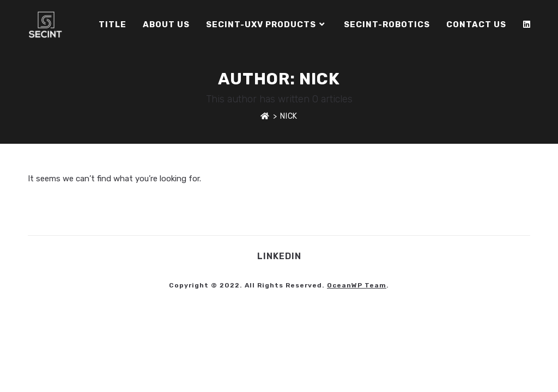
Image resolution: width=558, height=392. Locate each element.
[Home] (265, 116)
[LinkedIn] (527, 24)
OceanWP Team (357, 285)
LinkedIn (279, 256)
